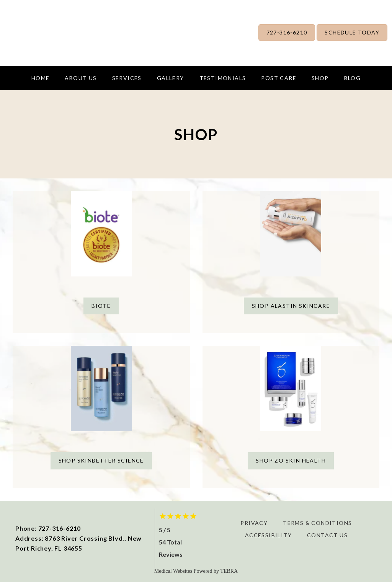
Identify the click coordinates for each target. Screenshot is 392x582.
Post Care (279, 78)
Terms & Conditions (317, 523)
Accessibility (268, 535)
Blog (353, 78)
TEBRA (229, 571)
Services (127, 78)
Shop (320, 78)
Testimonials (223, 78)
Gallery (171, 78)
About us (81, 78)
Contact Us (327, 535)
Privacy (254, 523)
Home (41, 78)
